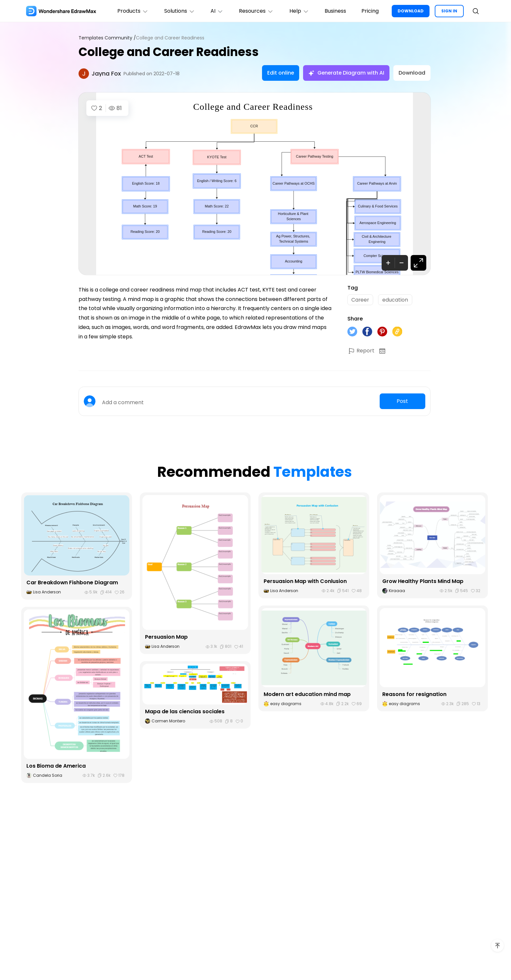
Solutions (178, 11)
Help (299, 11)
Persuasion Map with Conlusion (305, 581)
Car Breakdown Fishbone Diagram (72, 583)
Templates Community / (107, 38)
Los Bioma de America (56, 766)
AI (216, 11)
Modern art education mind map (307, 694)
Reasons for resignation (414, 694)
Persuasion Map (166, 637)
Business (335, 11)
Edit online (279, 73)
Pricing (370, 11)
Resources (256, 11)
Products (132, 11)
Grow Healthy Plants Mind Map (423, 581)
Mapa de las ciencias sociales (185, 712)
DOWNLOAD (411, 11)
